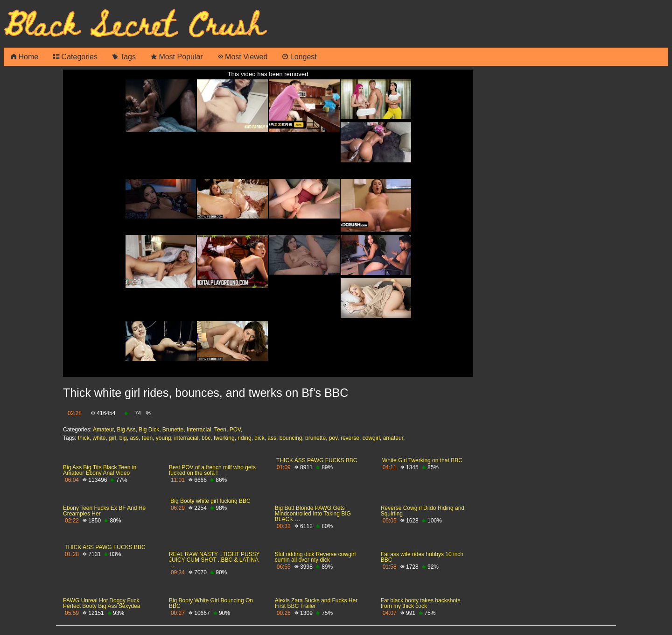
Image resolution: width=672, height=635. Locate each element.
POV (235, 430)
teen (147, 438)
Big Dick (149, 430)
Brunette (173, 430)
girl (112, 438)
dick (259, 438)
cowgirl (371, 438)
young (164, 438)
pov (333, 438)
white (99, 438)
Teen (220, 430)
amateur (393, 438)
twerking (224, 438)
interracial (186, 438)
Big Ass (126, 430)
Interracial (199, 430)
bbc (206, 438)
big (123, 438)
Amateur (103, 430)
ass (134, 438)
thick (84, 438)
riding (244, 438)
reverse (350, 438)
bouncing (291, 438)
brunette (315, 438)
